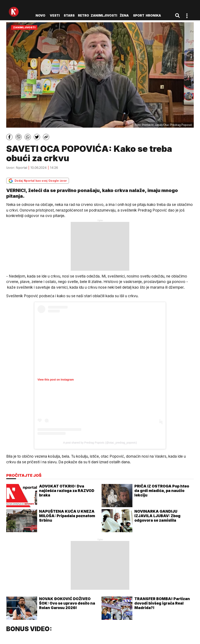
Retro (83, 15)
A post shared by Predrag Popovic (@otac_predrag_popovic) (100, 443)
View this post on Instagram (56, 380)
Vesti (55, 15)
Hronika (153, 15)
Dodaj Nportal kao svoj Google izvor (38, 181)
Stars (69, 15)
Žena (124, 15)
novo (40, 15)
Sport (139, 15)
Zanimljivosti (104, 15)
